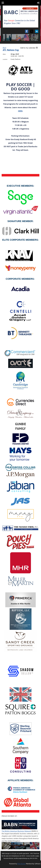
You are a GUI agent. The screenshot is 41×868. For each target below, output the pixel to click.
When (4, 54)
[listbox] (29, 48)
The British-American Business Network (16, 831)
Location (5, 59)
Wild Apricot (21, 864)
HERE (20, 111)
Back (4, 48)
